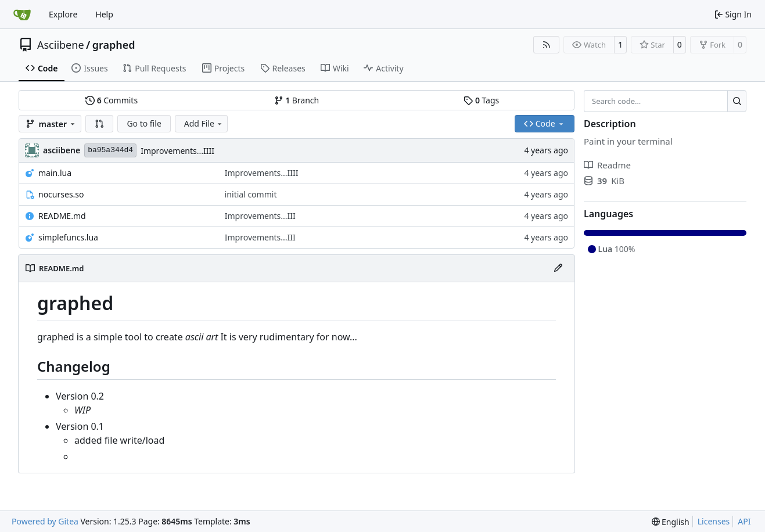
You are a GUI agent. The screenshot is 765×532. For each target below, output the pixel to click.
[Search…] (737, 101)
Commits (112, 100)
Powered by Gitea (45, 521)
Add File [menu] (204, 123)
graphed (114, 45)
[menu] (671, 522)
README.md (62, 216)
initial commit (251, 194)
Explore (63, 14)
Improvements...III (260, 216)
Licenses (714, 521)
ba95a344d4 (110, 150)
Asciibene (61, 45)
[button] (99, 124)
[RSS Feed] (547, 45)
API (744, 521)
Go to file (144, 123)
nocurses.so (61, 194)
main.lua (55, 173)
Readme (607, 165)
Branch (297, 100)
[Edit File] (558, 268)
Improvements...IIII (177, 151)
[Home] (22, 15)
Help (104, 14)
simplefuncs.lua (68, 237)
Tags (481, 100)
